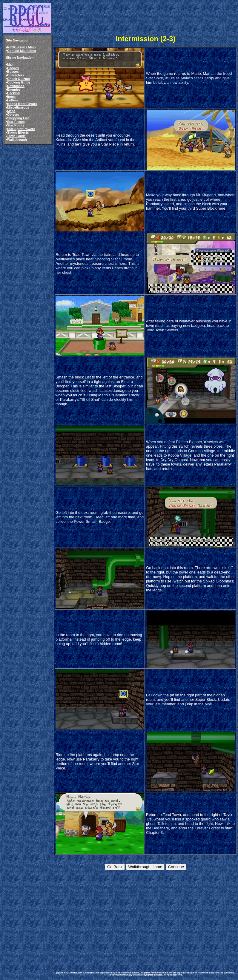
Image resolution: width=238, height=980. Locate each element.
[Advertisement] (142, 916)
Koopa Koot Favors (22, 104)
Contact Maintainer (22, 51)
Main (11, 64)
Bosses (13, 72)
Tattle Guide (16, 136)
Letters (13, 100)
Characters (16, 75)
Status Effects (18, 132)
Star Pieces (16, 122)
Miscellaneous (18, 107)
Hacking (13, 93)
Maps (11, 111)
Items (11, 97)
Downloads (16, 86)
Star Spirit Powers (21, 129)
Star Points (16, 125)
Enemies (14, 89)
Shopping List (18, 118)
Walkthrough (17, 140)
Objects (13, 115)
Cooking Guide (19, 82)
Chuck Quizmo (19, 79)
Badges (13, 68)
